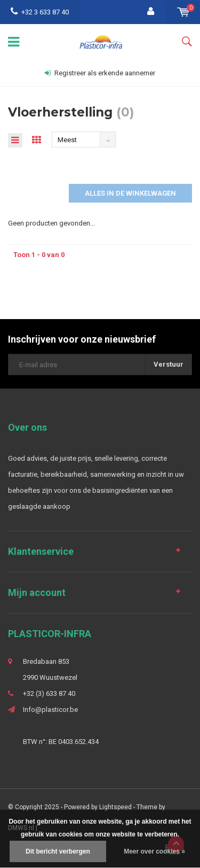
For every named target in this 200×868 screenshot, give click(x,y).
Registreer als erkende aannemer (100, 73)
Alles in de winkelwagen (130, 193)
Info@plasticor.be (50, 710)
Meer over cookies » (154, 851)
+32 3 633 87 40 (40, 12)
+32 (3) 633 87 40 (49, 693)
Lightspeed (115, 807)
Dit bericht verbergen (58, 851)
